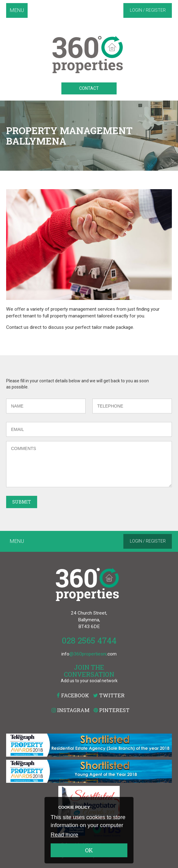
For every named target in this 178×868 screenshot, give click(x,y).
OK (89, 850)
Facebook (73, 695)
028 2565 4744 (89, 640)
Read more (64, 835)
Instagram (71, 710)
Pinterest (112, 710)
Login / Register (148, 10)
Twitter (109, 695)
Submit (22, 502)
